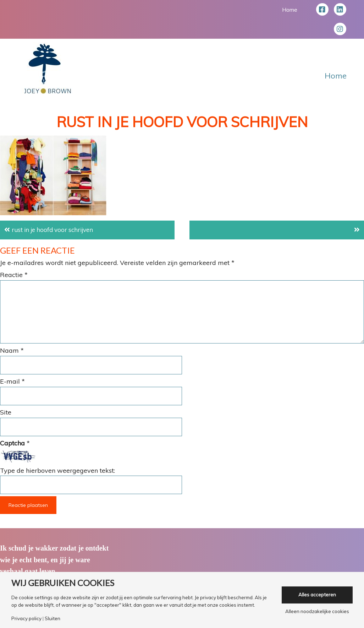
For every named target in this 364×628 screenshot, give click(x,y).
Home (290, 10)
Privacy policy (26, 619)
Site (6, 412)
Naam (12, 350)
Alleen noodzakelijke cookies (317, 611)
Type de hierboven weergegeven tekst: (57, 470)
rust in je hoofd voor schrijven (55, 230)
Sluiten (53, 619)
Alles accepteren (317, 595)
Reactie (14, 275)
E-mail (12, 381)
